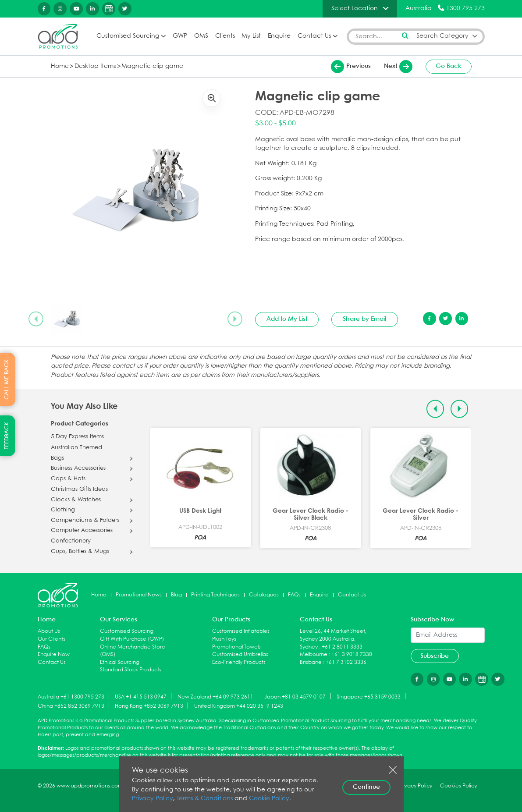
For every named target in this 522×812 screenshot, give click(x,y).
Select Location (355, 8)
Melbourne (314, 654)
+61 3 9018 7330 (352, 654)
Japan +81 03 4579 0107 (295, 697)
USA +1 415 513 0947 (141, 697)
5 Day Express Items (77, 437)
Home (60, 66)
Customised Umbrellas (240, 654)
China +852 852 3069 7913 (71, 706)
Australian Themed (76, 448)
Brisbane (311, 662)
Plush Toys (224, 639)
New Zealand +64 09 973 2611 (215, 697)
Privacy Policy (153, 799)
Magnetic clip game (152, 66)
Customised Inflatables (241, 631)
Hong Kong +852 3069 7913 (149, 706)
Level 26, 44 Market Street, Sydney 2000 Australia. (333, 635)
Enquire (279, 36)
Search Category (442, 36)
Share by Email (364, 319)
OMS (201, 36)
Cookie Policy (269, 799)
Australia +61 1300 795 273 (71, 697)
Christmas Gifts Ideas (79, 489)
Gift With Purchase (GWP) (132, 639)
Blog (176, 595)
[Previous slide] (36, 319)
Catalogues (264, 595)
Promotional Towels (236, 647)
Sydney (309, 647)
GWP (180, 36)
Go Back (449, 66)
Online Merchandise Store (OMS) (133, 651)
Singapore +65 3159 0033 (369, 697)
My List (251, 36)
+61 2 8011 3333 (342, 647)
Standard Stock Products (131, 670)
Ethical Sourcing (120, 662)
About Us (49, 631)
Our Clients (51, 639)
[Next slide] (235, 319)
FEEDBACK (7, 436)
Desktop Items (95, 66)
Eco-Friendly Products (239, 662)
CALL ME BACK (7, 379)
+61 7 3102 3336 (346, 662)
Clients (225, 36)
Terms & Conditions (205, 799)
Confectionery (71, 541)
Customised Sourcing (128, 36)
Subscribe (435, 656)
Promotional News (139, 595)
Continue (366, 787)
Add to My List (287, 319)
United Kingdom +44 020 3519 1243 (239, 706)
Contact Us (314, 36)
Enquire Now (54, 654)
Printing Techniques (215, 595)
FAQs (294, 595)
